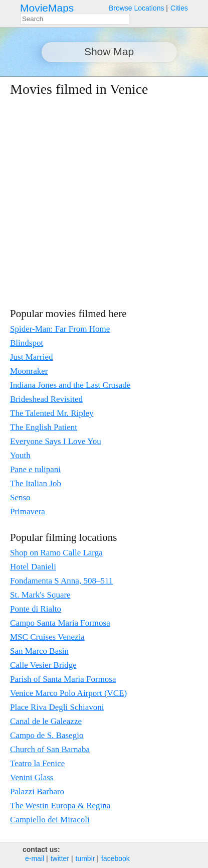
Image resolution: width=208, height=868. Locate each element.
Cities (179, 8)
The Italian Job (36, 483)
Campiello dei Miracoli (50, 820)
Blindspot (27, 343)
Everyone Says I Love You (56, 441)
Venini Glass (32, 777)
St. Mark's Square (40, 595)
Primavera (28, 512)
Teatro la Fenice (37, 763)
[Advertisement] (94, 202)
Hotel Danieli (33, 567)
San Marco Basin (39, 651)
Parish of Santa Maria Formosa (63, 679)
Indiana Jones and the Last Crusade (70, 385)
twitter (60, 858)
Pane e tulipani (35, 469)
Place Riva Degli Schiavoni (57, 707)
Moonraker (29, 371)
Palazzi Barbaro (37, 791)
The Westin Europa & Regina (60, 806)
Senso (20, 497)
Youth (20, 455)
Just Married (31, 357)
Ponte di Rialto (36, 609)
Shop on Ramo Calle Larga (56, 553)
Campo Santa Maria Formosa (60, 623)
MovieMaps (47, 8)
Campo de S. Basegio (47, 735)
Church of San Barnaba (50, 749)
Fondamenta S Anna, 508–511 (61, 581)
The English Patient (44, 427)
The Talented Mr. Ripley (52, 413)
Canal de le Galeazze (46, 721)
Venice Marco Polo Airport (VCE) (68, 693)
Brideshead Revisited (46, 399)
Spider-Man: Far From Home (60, 329)
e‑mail (35, 858)
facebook (116, 858)
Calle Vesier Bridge (43, 665)
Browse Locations (137, 8)
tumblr (85, 858)
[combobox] (75, 19)
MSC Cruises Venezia (47, 637)
